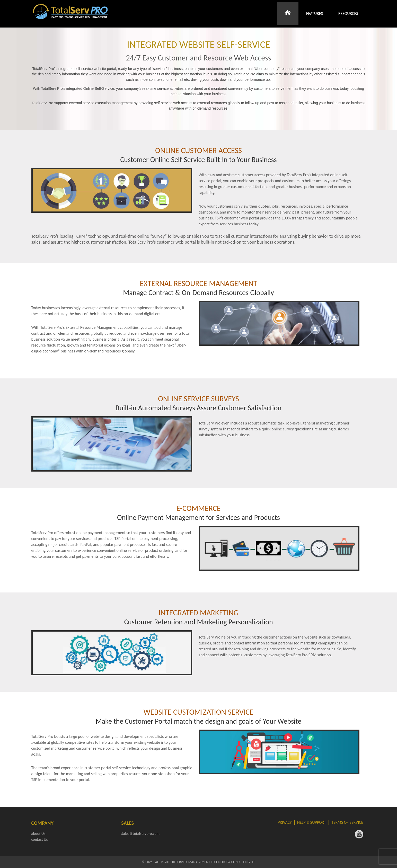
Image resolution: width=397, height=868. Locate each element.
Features (315, 14)
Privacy (285, 822)
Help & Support (312, 822)
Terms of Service (347, 822)
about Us (38, 834)
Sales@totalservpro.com (141, 834)
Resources (348, 14)
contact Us (40, 839)
